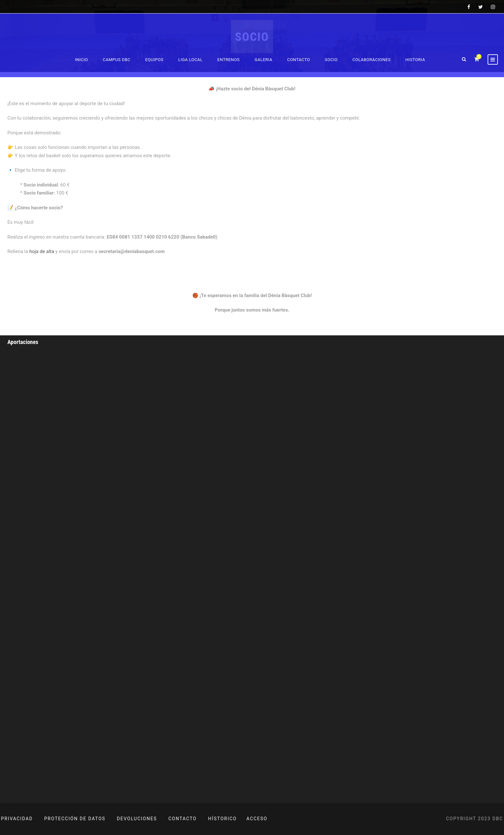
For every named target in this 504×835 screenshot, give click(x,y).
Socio (331, 60)
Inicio (81, 60)
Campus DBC (117, 60)
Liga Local (190, 60)
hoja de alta (42, 251)
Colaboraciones (372, 60)
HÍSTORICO (222, 819)
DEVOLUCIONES (137, 819)
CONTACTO (183, 819)
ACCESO (257, 819)
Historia (415, 60)
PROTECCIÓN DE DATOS (75, 819)
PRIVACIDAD (17, 819)
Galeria (263, 60)
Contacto (299, 60)
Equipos (154, 60)
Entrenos (229, 60)
